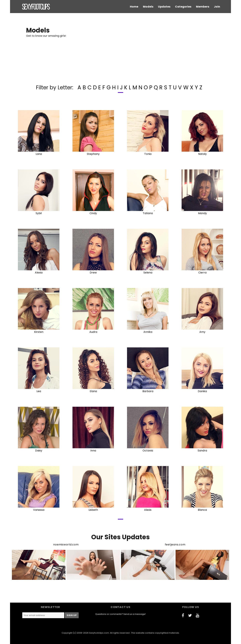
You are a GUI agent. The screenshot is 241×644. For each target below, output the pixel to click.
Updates (164, 7)
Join (217, 7)
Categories (183, 7)
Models (148, 7)
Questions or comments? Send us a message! (120, 614)
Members (203, 7)
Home (134, 7)
